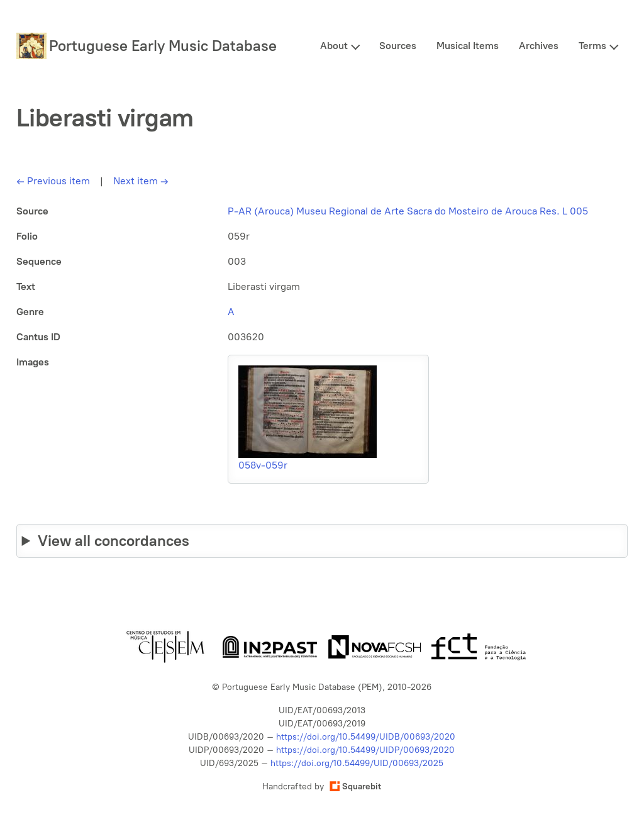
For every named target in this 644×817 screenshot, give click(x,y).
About (334, 46)
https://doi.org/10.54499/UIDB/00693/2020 (366, 737)
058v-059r (263, 465)
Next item (141, 181)
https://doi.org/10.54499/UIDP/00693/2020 (365, 750)
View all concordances (114, 541)
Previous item (53, 181)
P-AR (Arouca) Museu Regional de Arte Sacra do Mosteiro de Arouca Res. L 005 (408, 211)
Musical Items (468, 46)
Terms (592, 46)
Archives (539, 46)
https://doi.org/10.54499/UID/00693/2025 (357, 763)
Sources (398, 46)
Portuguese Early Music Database (163, 46)
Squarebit (355, 786)
